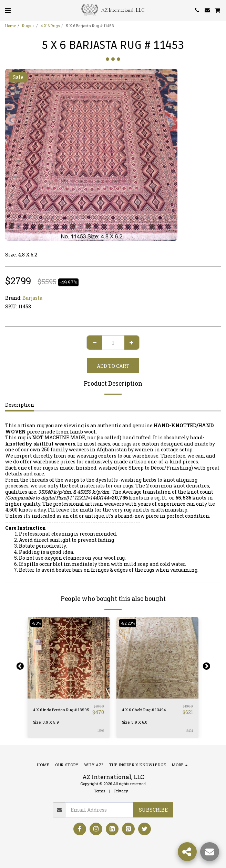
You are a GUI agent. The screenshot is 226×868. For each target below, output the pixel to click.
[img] (157, 658)
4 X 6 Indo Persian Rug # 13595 (61, 710)
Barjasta (32, 298)
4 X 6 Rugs (50, 26)
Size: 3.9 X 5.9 (46, 722)
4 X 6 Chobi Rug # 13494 (144, 710)
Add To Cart (113, 366)
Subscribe (153, 810)
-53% (36, 623)
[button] (8, 10)
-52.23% (128, 623)
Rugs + (28, 26)
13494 (189, 731)
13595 (101, 731)
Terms (99, 791)
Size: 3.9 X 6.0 (135, 722)
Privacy (121, 791)
